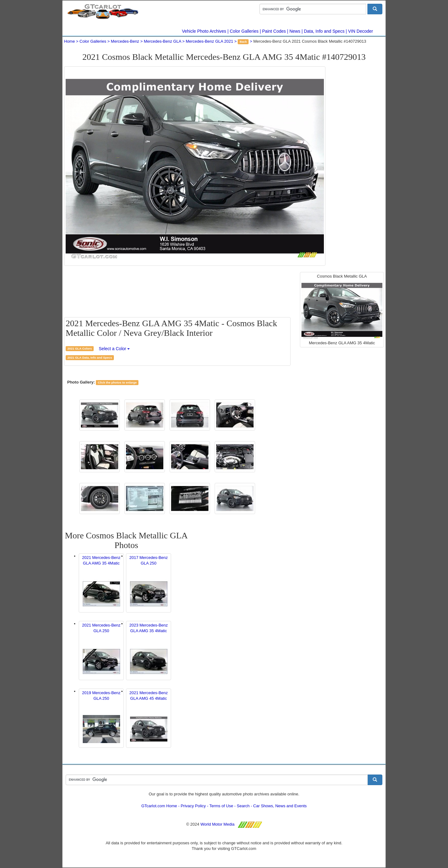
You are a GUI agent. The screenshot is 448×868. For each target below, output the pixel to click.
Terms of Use (221, 806)
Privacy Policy (193, 806)
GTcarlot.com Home (159, 806)
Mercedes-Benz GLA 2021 (209, 41)
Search (243, 806)
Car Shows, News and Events (280, 806)
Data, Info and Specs (324, 31)
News (295, 31)
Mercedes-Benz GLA (162, 41)
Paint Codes (274, 31)
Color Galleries (244, 31)
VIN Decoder (361, 31)
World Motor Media (217, 824)
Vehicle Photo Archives (204, 31)
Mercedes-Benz (125, 41)
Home (70, 41)
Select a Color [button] (114, 349)
